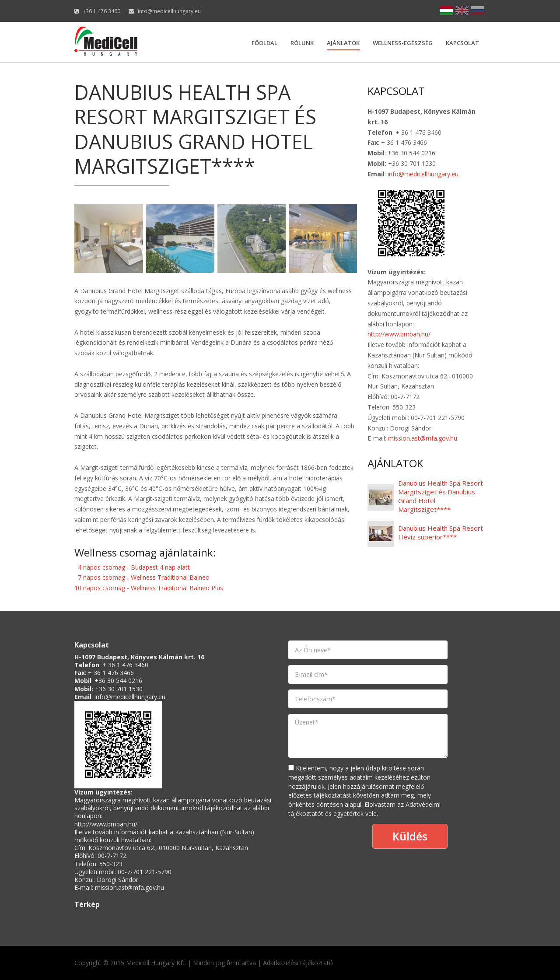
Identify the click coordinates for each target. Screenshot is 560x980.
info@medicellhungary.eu (169, 11)
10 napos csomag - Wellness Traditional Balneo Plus (149, 588)
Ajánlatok (343, 43)
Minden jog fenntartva (224, 963)
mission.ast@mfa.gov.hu (423, 438)
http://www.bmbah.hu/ (399, 334)
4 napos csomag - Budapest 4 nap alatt (134, 567)
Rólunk (302, 43)
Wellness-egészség (403, 43)
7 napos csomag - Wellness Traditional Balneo (144, 577)
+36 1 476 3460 (101, 11)
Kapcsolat (462, 43)
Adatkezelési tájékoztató (298, 963)
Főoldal (264, 43)
